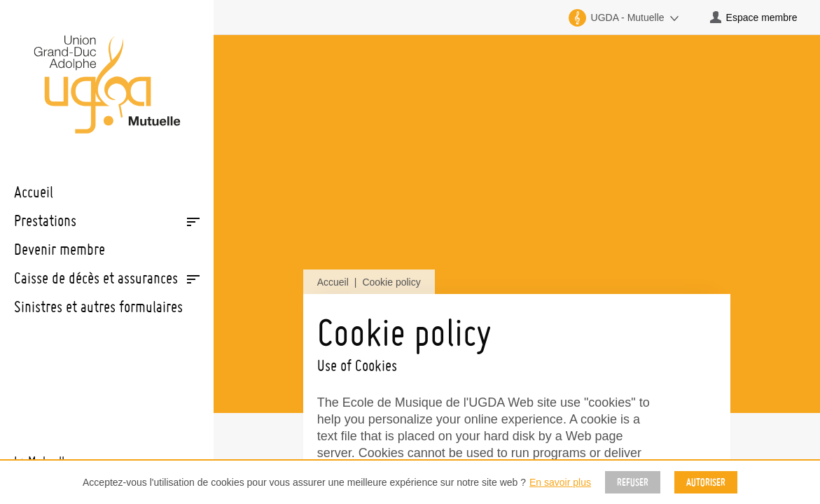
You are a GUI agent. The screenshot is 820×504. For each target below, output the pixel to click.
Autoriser (706, 482)
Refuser (633, 482)
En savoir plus (560, 482)
